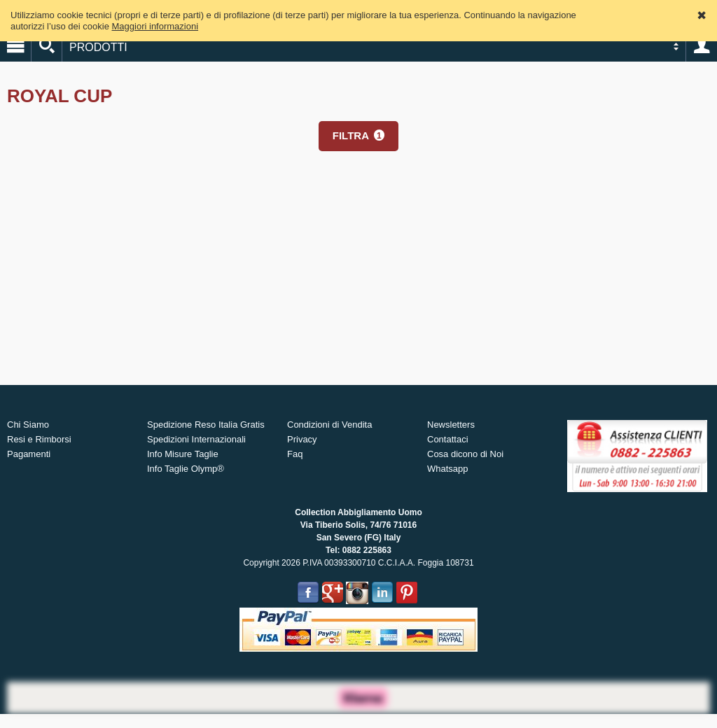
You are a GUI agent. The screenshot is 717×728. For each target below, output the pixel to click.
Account (702, 46)
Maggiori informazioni (155, 26)
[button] (358, 136)
